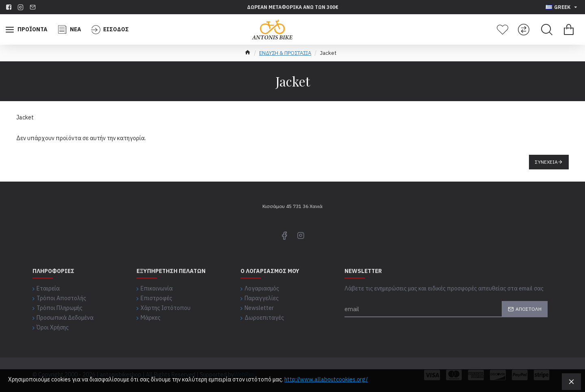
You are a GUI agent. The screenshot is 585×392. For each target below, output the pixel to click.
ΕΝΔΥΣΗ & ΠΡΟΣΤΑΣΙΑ (285, 53)
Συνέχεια (546, 162)
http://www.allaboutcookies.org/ (326, 379)
